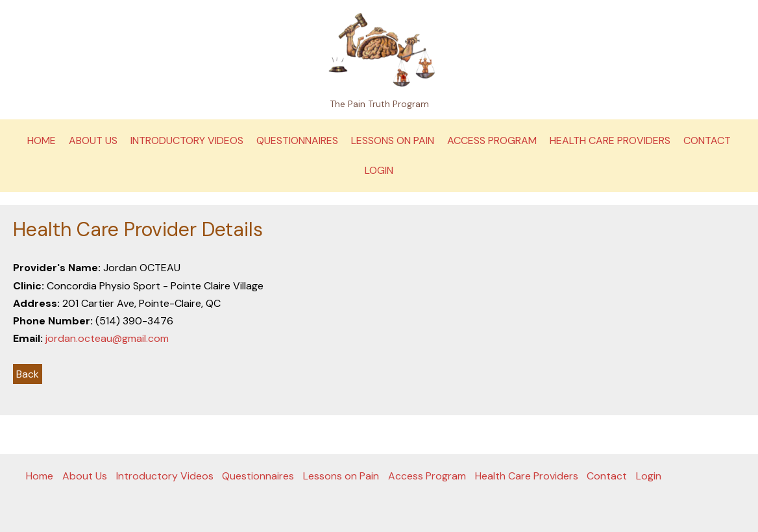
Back (28, 374)
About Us (93, 140)
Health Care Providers (610, 140)
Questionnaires (297, 140)
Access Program (492, 140)
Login (379, 170)
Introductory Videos (187, 140)
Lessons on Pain (393, 140)
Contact (707, 140)
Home (42, 140)
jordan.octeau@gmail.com (107, 338)
